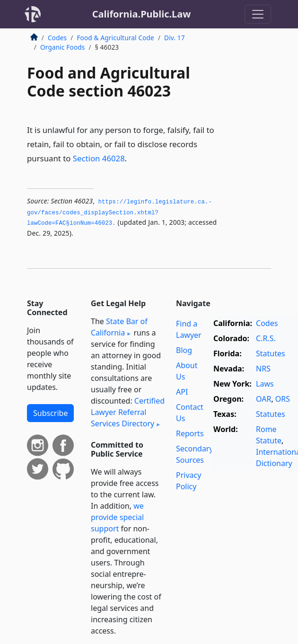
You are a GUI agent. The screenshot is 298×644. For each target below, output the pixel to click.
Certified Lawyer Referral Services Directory (128, 412)
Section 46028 (99, 158)
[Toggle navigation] (258, 14)
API (182, 392)
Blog (184, 350)
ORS (283, 399)
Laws (265, 384)
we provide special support (117, 517)
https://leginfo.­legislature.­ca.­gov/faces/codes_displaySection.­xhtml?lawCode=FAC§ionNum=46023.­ (119, 213)
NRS (263, 369)
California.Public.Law (142, 14)
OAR (263, 399)
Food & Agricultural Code (115, 38)
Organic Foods (63, 47)
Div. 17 (175, 38)
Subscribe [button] (50, 413)
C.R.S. (266, 338)
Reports (190, 433)
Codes (57, 38)
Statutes (271, 353)
